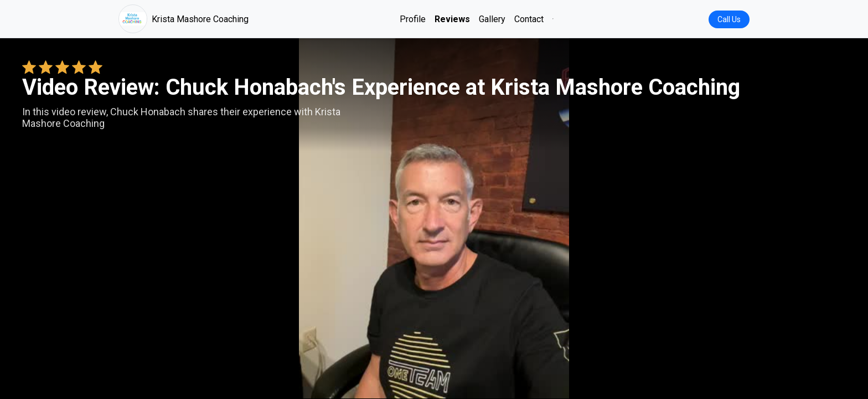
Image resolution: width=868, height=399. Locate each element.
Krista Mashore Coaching (184, 19)
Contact (529, 19)
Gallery (492, 19)
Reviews (452, 19)
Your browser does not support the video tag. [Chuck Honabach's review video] (434, 218)
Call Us (729, 19)
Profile (413, 19)
